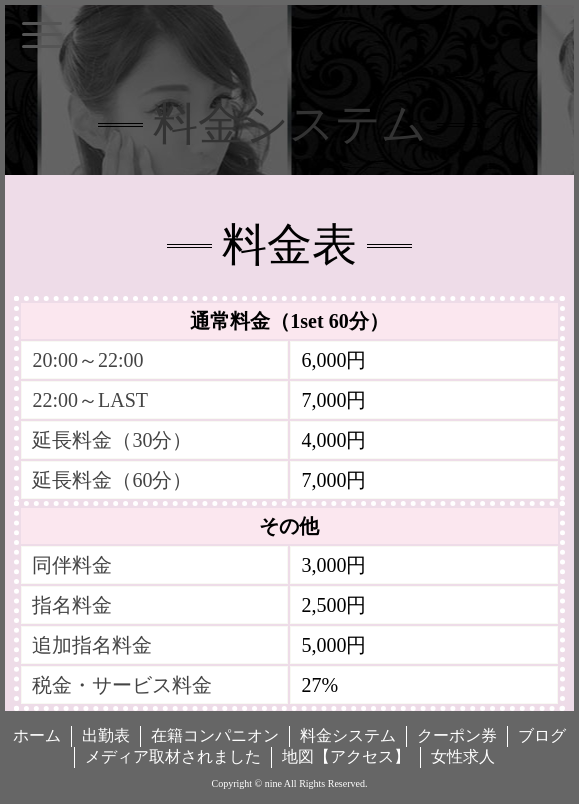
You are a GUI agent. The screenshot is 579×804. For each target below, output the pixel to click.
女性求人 (463, 756)
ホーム (37, 735)
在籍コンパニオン (215, 735)
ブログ (542, 735)
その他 (289, 526)
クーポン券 (457, 735)
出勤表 (106, 735)
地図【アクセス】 (346, 756)
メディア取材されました (173, 756)
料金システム (348, 735)
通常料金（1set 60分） (289, 321)
